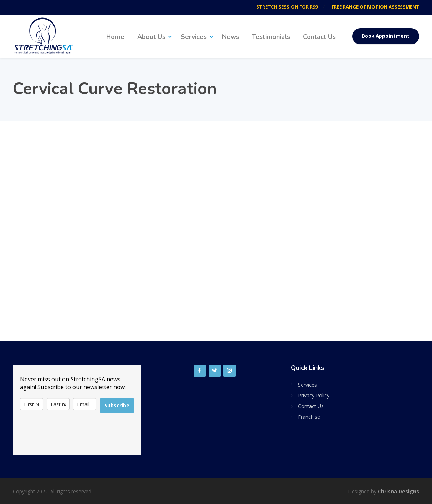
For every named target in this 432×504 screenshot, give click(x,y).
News (231, 37)
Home (115, 37)
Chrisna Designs (398, 491)
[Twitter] (215, 371)
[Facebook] (200, 371)
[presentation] (74, 434)
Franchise (309, 417)
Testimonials (271, 37)
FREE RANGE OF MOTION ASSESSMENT (375, 7)
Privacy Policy (314, 395)
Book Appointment (386, 36)
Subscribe (117, 405)
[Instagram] (230, 371)
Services (194, 37)
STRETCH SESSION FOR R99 (287, 7)
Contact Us (319, 37)
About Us (151, 37)
